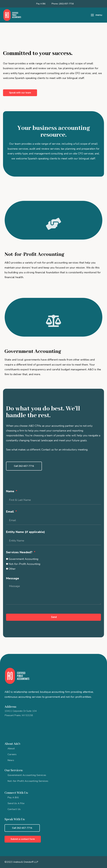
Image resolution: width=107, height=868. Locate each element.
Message (13, 578)
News (11, 760)
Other (12, 569)
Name (11, 491)
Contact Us (14, 809)
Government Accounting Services (27, 775)
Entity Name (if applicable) (25, 532)
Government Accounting (24, 559)
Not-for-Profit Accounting (24, 564)
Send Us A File (16, 803)
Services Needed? (20, 552)
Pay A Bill (41, 4)
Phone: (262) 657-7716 (63, 4)
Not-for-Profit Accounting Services (28, 781)
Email (10, 512)
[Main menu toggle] (96, 15)
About (11, 749)
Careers (12, 754)
